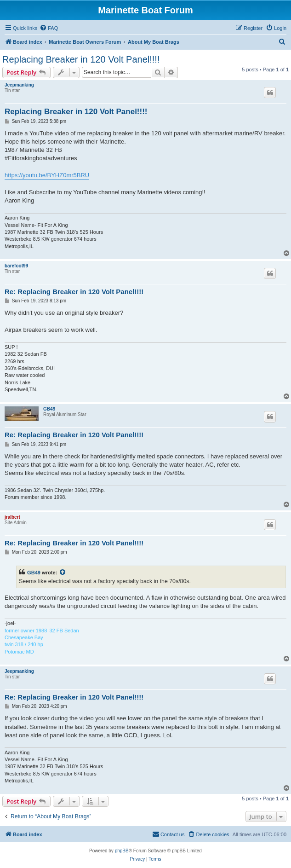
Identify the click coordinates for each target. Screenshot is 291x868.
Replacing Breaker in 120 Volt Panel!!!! (81, 59)
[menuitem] (49, 28)
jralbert (12, 517)
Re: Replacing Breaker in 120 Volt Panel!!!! (74, 292)
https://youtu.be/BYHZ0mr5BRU (47, 175)
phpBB (122, 851)
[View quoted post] (63, 573)
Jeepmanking (19, 85)
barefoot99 (16, 266)
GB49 (49, 409)
